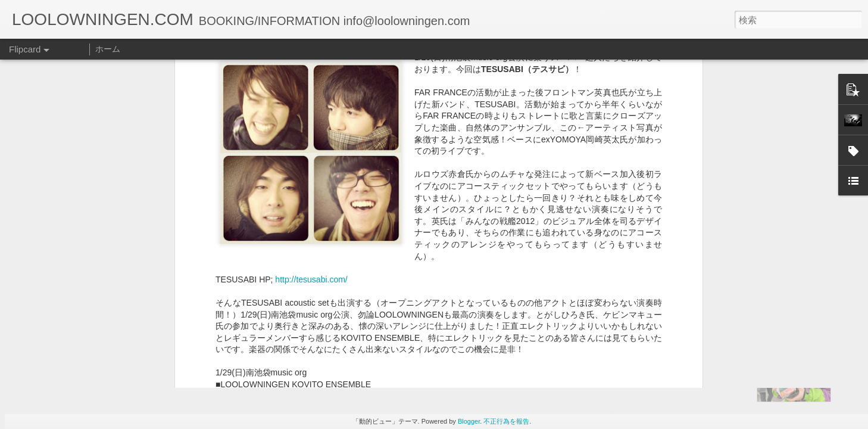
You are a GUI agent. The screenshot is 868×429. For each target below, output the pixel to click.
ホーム (108, 49)
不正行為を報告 (506, 421)
